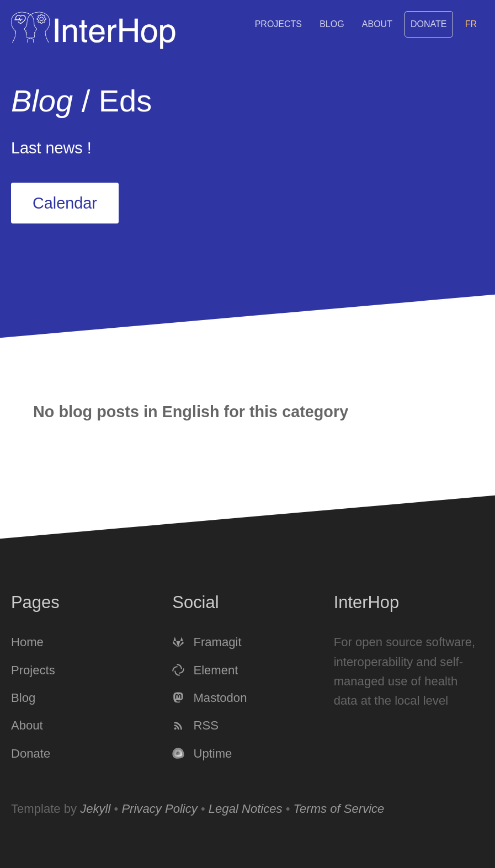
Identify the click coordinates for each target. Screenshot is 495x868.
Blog (332, 24)
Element (205, 670)
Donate (429, 24)
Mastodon (209, 698)
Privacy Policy (159, 809)
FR (471, 24)
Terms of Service (339, 809)
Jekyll (95, 809)
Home (27, 643)
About (377, 24)
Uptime (202, 753)
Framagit (207, 643)
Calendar (65, 203)
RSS (195, 726)
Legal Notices (246, 809)
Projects (278, 24)
